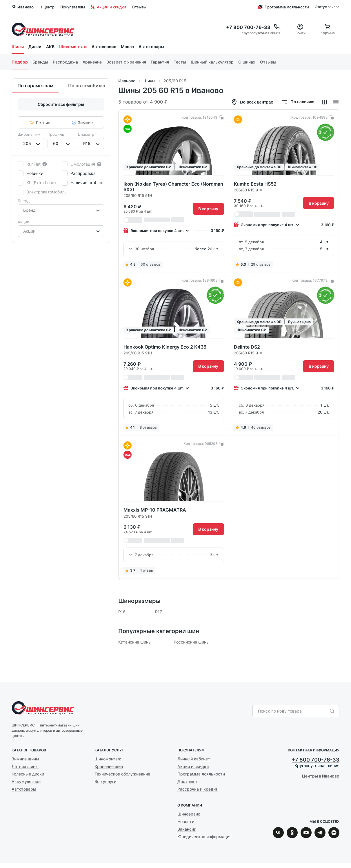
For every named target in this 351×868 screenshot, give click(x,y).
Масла (127, 47)
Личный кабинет (194, 759)
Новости (186, 821)
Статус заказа (327, 7)
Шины (18, 47)
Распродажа (65, 62)
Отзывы (139, 7)
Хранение (92, 62)
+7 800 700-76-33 (315, 760)
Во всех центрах (252, 102)
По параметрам (35, 86)
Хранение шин (109, 766)
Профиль (56, 134)
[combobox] (24, 144)
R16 (122, 612)
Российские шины (192, 642)
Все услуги (105, 781)
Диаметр (86, 134)
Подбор (20, 62)
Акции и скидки (108, 7)
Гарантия (160, 62)
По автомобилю (87, 86)
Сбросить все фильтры (61, 104)
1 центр (48, 7)
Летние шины (25, 766)
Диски (35, 47)
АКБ (50, 47)
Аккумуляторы (27, 781)
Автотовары (151, 47)
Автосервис (104, 47)
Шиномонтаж (73, 47)
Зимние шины (25, 759)
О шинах (247, 62)
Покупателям (73, 7)
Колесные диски (28, 774)
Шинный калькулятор (212, 62)
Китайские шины (135, 642)
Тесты (180, 62)
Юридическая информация (204, 837)
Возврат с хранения (126, 62)
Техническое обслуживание (122, 774)
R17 (159, 612)
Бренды (40, 62)
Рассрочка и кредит (198, 789)
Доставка (187, 781)
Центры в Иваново (321, 776)
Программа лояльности (283, 7)
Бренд (24, 201)
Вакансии (187, 829)
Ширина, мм (29, 134)
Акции (23, 222)
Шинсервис (43, 29)
